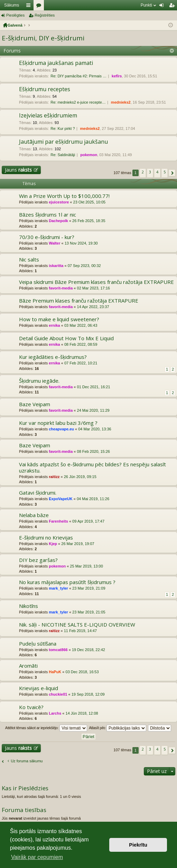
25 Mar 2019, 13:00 (86, 566)
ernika (54, 325)
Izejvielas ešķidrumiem (48, 116)
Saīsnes (30, 7)
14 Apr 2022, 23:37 (93, 307)
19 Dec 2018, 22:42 (88, 650)
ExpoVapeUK (60, 499)
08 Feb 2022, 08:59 (81, 344)
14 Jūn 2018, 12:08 (82, 713)
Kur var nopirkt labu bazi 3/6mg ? (58, 423)
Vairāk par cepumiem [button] (37, 857)
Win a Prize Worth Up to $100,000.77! (64, 196)
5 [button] (165, 172)
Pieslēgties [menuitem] (163, 7)
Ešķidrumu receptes (45, 89)
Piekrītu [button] (138, 845)
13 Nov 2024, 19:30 (81, 243)
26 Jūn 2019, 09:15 (80, 477)
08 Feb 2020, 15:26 (94, 451)
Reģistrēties (45, 15)
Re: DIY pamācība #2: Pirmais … (78, 76)
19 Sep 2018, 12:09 (88, 694)
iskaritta (56, 266)
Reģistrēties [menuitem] (173, 7)
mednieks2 (121, 102)
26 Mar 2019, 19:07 (78, 544)
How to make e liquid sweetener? (59, 319)
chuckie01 (58, 694)
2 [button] (143, 172)
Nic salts (29, 260)
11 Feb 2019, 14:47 (80, 631)
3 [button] (150, 172)
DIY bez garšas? (38, 560)
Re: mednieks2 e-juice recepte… (78, 102)
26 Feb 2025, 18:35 (89, 221)
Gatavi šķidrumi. (38, 493)
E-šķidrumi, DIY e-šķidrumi (43, 38)
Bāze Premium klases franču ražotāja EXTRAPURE (79, 301)
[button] (172, 173)
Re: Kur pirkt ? (63, 128)
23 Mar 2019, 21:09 (89, 588)
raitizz (54, 477)
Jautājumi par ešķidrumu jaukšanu (63, 142)
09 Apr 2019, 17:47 (88, 521)
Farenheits (58, 521)
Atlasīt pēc (118, 728)
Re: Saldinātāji (63, 155)
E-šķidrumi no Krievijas (46, 538)
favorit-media (61, 288)
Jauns (18, 170)
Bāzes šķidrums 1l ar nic (48, 215)
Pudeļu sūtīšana (38, 644)
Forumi (40, 7)
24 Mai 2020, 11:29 (93, 410)
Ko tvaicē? (31, 707)
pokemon (89, 155)
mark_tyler (58, 588)
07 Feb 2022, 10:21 (81, 363)
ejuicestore (59, 202)
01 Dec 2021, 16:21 (94, 387)
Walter (54, 243)
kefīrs (117, 76)
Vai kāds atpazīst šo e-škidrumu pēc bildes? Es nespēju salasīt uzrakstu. (92, 468)
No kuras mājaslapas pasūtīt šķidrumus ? (67, 582)
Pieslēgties (15, 15)
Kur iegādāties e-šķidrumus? (53, 357)
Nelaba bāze (34, 515)
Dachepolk (58, 221)
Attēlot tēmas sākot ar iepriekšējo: (46, 728)
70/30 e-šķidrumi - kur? (47, 237)
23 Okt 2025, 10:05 (90, 202)
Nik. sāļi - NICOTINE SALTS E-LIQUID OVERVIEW (77, 625)
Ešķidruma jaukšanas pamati (56, 63)
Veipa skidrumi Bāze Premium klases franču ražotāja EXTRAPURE (96, 282)
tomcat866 (58, 650)
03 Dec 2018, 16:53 (82, 672)
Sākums (12, 5)
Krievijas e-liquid (39, 688)
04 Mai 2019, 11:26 (93, 499)
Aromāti (28, 666)
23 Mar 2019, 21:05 (89, 612)
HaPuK (55, 672)
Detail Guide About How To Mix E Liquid (66, 338)
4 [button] (157, 172)
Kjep (53, 544)
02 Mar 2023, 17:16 (94, 288)
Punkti (146, 5)
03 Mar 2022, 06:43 (81, 325)
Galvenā (15, 25)
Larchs (55, 713)
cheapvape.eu (61, 429)
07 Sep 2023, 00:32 (84, 266)
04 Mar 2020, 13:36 (95, 429)
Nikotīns (29, 606)
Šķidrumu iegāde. (39, 381)
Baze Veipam (35, 404)
